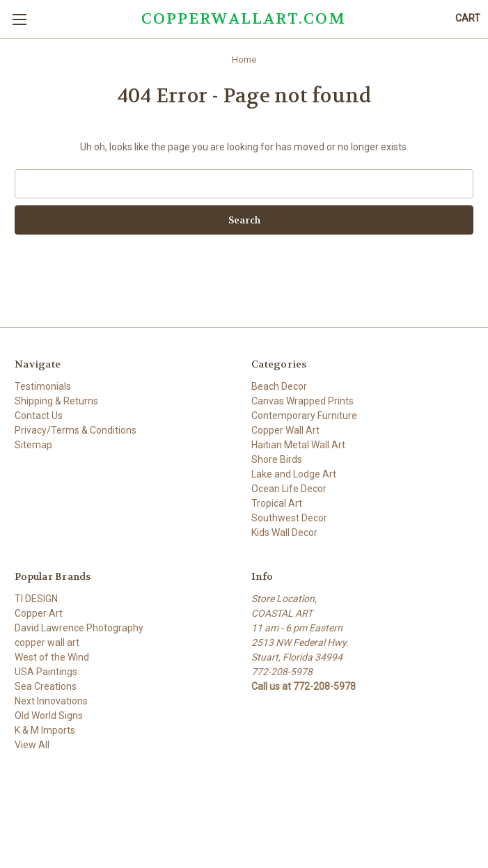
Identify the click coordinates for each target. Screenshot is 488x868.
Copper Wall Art (285, 430)
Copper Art (39, 613)
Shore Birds (277, 459)
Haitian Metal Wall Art (298, 445)
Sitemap (33, 445)
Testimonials (43, 386)
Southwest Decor (289, 518)
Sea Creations (46, 686)
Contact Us (39, 416)
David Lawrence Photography (79, 628)
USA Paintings (46, 672)
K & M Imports (45, 730)
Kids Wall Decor (284, 532)
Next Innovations (51, 701)
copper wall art (47, 642)
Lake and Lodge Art (294, 474)
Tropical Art (277, 503)
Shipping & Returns (56, 401)
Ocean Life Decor (289, 489)
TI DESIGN (36, 599)
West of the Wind (52, 657)
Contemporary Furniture (304, 416)
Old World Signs (49, 716)
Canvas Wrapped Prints (302, 401)
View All (32, 745)
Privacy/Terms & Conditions (76, 430)
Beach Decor (279, 386)
